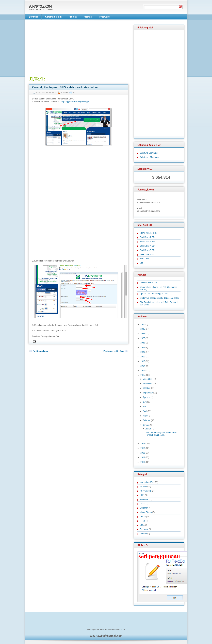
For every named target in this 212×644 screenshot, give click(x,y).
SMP (142, 263)
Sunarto (65, 93)
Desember (147, 379)
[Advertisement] (57, 48)
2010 (143, 462)
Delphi (143, 516)
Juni (145, 402)
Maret (145, 416)
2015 (143, 375)
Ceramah (144, 508)
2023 (143, 338)
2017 (143, 366)
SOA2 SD (144, 259)
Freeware (144, 529)
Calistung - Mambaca (149, 157)
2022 (143, 343)
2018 (143, 361)
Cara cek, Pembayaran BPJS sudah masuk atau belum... (161, 434)
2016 (143, 371)
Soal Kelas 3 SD (147, 242)
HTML (143, 521)
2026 (143, 324)
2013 (143, 448)
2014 (143, 444)
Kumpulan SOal (147, 482)
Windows (144, 499)
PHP (142, 495)
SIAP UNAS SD (147, 254)
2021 (143, 347)
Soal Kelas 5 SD (147, 250)
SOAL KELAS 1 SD (149, 233)
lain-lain (143, 486)
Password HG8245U (149, 283)
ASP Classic (145, 491)
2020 (143, 352)
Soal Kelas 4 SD (147, 246)
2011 (143, 457)
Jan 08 (148, 429)
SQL (142, 525)
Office (143, 504)
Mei (144, 407)
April (145, 411)
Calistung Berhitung (149, 153)
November (147, 384)
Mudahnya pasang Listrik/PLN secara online (160, 298)
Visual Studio (146, 512)
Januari (146, 425)
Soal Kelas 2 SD (147, 237)
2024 (143, 334)
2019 (143, 357)
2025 (143, 329)
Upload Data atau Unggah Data (154, 294)
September (148, 393)
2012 (143, 453)
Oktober (146, 388)
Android (143, 534)
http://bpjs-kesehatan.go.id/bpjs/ (75, 101)
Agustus (146, 397)
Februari (147, 420)
